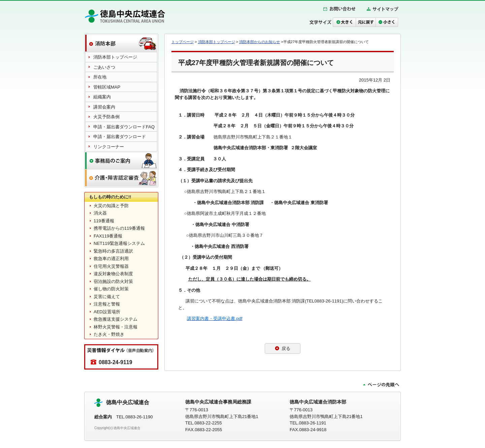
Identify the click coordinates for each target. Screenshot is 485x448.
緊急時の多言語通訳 (113, 251)
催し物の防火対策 (111, 289)
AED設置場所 (107, 312)
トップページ (183, 42)
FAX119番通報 (108, 236)
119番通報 (104, 221)
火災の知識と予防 (111, 206)
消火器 (100, 213)
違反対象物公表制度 (113, 274)
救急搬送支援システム (116, 319)
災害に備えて (107, 297)
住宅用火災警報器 (111, 266)
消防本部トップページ (217, 42)
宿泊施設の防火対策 (113, 281)
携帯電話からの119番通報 (119, 228)
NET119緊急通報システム (119, 243)
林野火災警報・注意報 (116, 327)
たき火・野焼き (109, 334)
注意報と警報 (107, 304)
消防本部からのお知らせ (260, 42)
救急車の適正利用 (111, 259)
